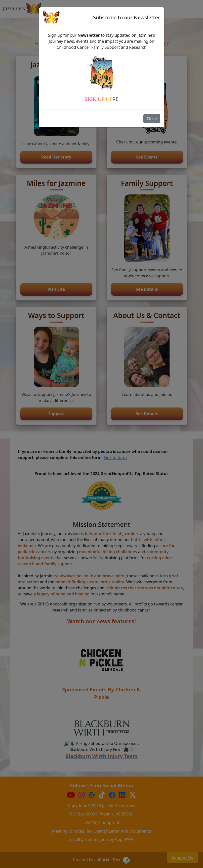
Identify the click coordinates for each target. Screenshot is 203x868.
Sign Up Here (101, 99)
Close (152, 119)
